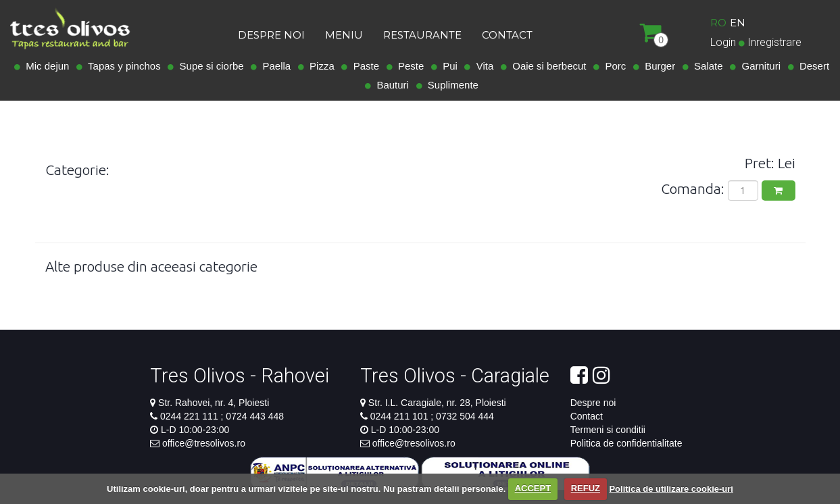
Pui (447, 66)
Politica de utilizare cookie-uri (671, 488)
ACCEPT (533, 488)
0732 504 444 (464, 416)
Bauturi (390, 85)
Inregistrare (774, 42)
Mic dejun (45, 66)
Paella (274, 66)
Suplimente (450, 85)
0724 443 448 (253, 416)
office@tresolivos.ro (204, 443)
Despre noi (593, 403)
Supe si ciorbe (208, 66)
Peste (409, 66)
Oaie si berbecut (547, 66)
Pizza (319, 66)
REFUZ (586, 488)
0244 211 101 (401, 416)
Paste (363, 66)
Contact (587, 416)
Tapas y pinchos (122, 66)
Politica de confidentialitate (626, 443)
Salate (706, 66)
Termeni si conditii (608, 430)
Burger (657, 66)
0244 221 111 (191, 416)
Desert (812, 66)
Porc (613, 66)
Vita (482, 66)
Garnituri (758, 66)
